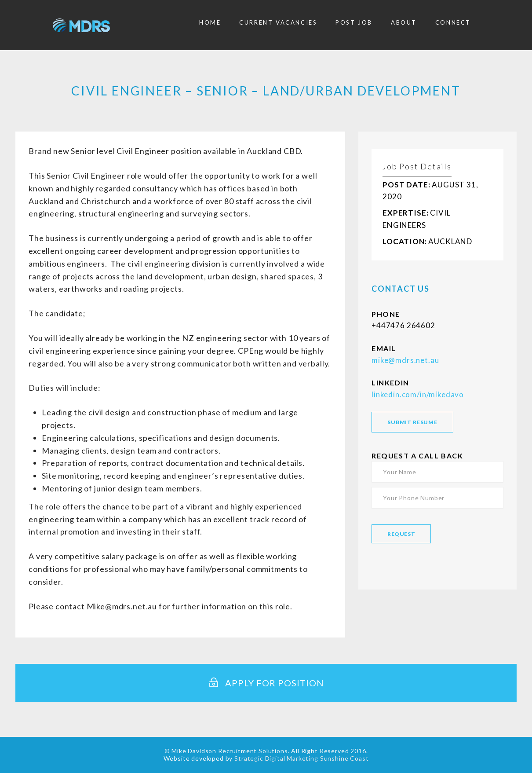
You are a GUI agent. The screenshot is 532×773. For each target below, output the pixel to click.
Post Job (354, 22)
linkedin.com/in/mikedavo (418, 394)
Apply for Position (266, 683)
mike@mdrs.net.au (405, 360)
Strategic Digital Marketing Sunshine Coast (301, 758)
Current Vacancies (278, 22)
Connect (453, 22)
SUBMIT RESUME (412, 422)
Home (210, 22)
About (404, 22)
